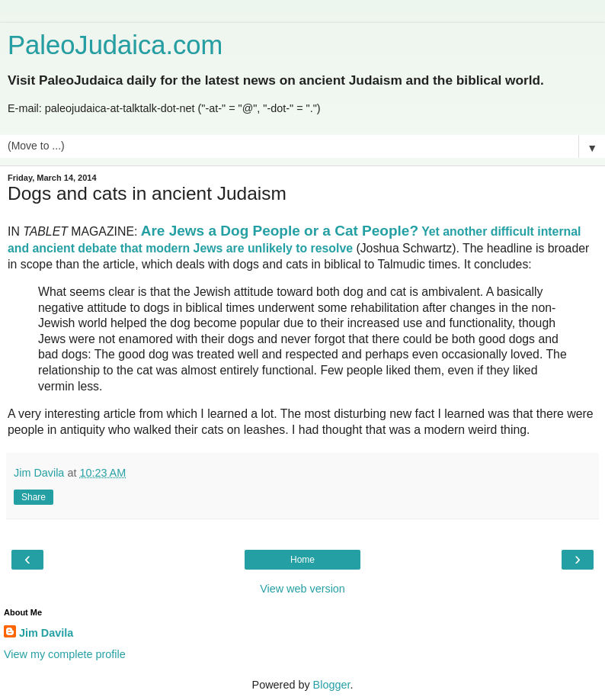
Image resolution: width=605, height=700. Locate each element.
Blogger (332, 685)
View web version (302, 589)
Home (302, 560)
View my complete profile (65, 654)
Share (34, 497)
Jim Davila (46, 633)
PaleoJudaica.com (115, 45)
